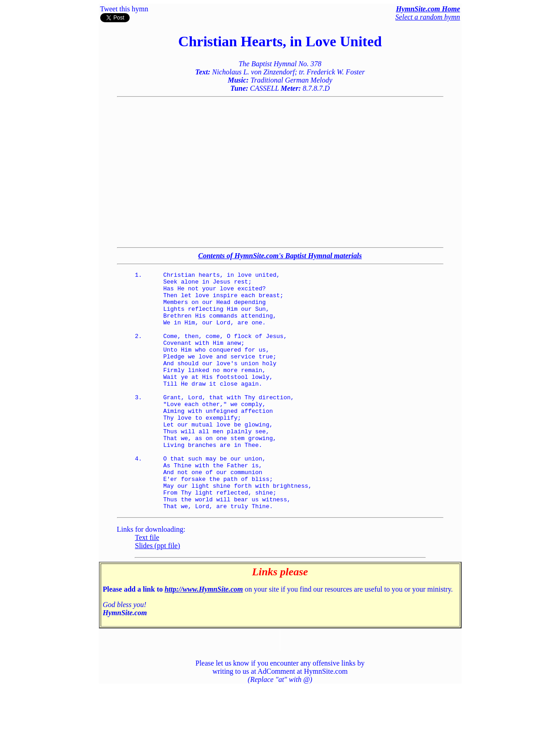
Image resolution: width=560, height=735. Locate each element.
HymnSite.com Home (428, 9)
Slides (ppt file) (158, 593)
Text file (147, 585)
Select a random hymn (428, 17)
